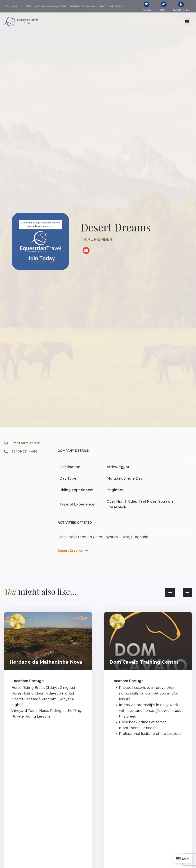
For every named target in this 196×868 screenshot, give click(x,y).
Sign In (164, 10)
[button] (187, 22)
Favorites (146, 10)
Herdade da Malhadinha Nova (46, 662)
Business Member (181, 10)
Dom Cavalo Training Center (144, 662)
